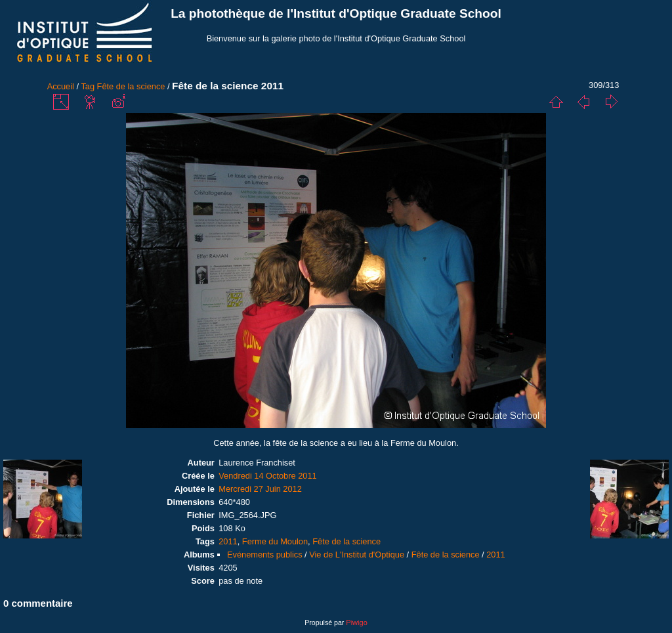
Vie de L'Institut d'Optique (357, 555)
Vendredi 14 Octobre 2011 (267, 476)
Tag (88, 86)
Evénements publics (265, 555)
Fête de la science (131, 86)
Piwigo (356, 622)
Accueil (61, 86)
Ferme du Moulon (275, 541)
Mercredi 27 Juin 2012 (260, 489)
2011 (228, 541)
